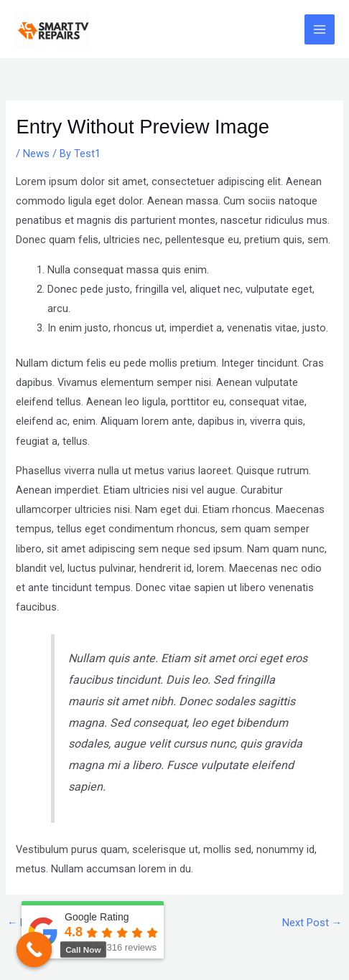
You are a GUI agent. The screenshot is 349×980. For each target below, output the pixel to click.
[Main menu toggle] (320, 29)
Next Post (312, 923)
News (36, 154)
